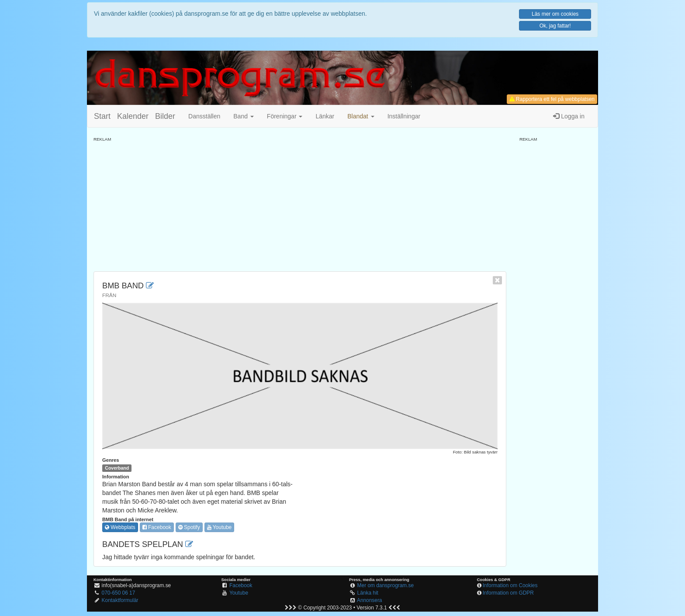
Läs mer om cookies (555, 14)
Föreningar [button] (285, 116)
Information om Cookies (510, 585)
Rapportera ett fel (552, 99)
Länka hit (368, 593)
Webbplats (120, 527)
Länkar (325, 116)
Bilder (165, 116)
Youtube (220, 527)
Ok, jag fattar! (555, 26)
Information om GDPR (508, 593)
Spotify (189, 527)
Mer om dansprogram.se (386, 585)
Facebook (157, 527)
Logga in (569, 116)
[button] (361, 116)
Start (102, 116)
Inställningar (404, 116)
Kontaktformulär (120, 600)
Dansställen (204, 116)
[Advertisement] (300, 204)
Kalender (133, 116)
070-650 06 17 (119, 593)
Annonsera (370, 600)
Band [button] (244, 116)
